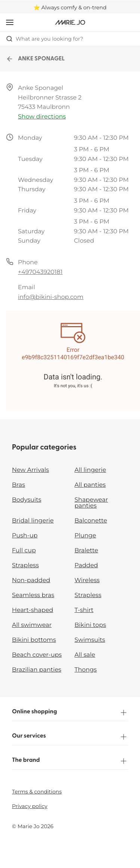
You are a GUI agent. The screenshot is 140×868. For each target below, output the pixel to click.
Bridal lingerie (33, 521)
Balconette (91, 521)
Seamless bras (33, 595)
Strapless (25, 566)
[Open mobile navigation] (10, 22)
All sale (85, 655)
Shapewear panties (91, 503)
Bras (18, 485)
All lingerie (91, 470)
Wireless (87, 580)
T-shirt (84, 610)
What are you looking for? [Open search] (45, 39)
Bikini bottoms (34, 640)
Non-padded (31, 580)
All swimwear (32, 625)
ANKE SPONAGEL (35, 59)
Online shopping (70, 713)
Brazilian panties (37, 670)
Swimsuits (90, 640)
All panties (90, 485)
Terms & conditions (37, 792)
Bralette (86, 551)
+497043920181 (40, 272)
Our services (70, 737)
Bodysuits (27, 500)
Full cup (24, 551)
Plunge (85, 536)
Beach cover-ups (37, 655)
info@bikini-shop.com (51, 297)
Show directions (42, 117)
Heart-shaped (32, 610)
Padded (86, 566)
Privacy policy (30, 806)
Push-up (25, 536)
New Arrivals (30, 470)
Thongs (86, 670)
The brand (70, 761)
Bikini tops (90, 625)
